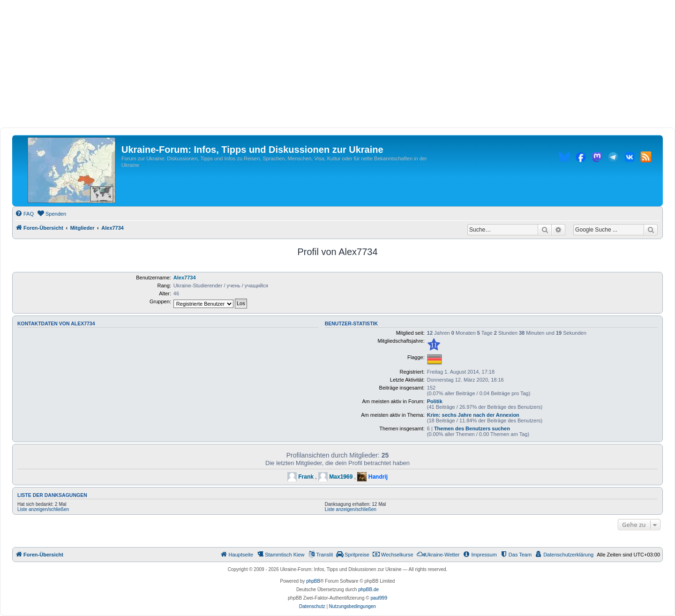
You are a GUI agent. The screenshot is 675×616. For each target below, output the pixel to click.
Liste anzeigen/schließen (43, 509)
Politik (435, 401)
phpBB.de (368, 590)
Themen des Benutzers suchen (472, 428)
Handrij (378, 477)
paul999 (379, 598)
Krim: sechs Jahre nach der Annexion (473, 415)
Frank (306, 477)
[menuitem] (24, 214)
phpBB (313, 581)
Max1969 (341, 477)
